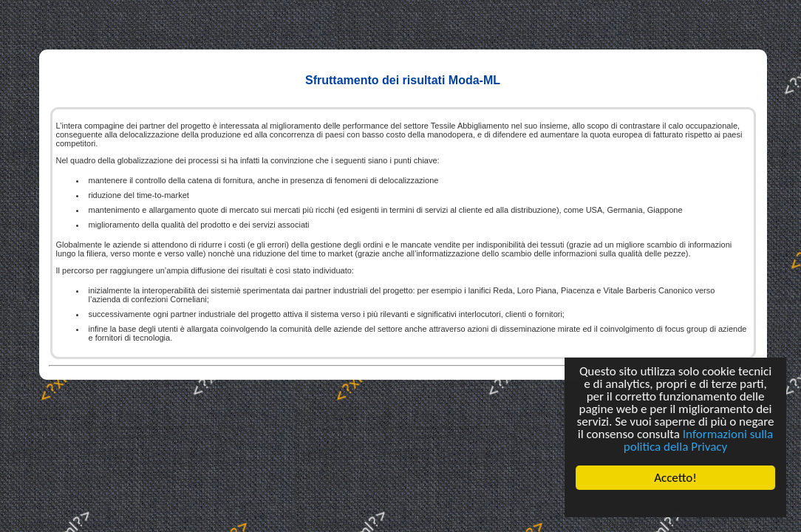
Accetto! (675, 478)
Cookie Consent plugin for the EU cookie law (675, 503)
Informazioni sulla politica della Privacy (698, 440)
